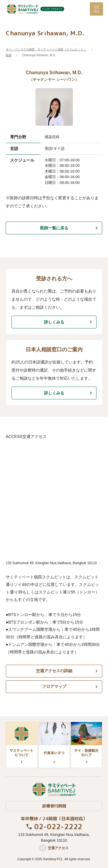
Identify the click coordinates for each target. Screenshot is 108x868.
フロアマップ (54, 686)
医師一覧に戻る (54, 228)
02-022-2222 (58, 827)
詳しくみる (54, 322)
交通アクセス (58, 848)
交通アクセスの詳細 (54, 671)
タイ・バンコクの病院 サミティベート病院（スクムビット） (46, 49)
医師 (9, 55)
